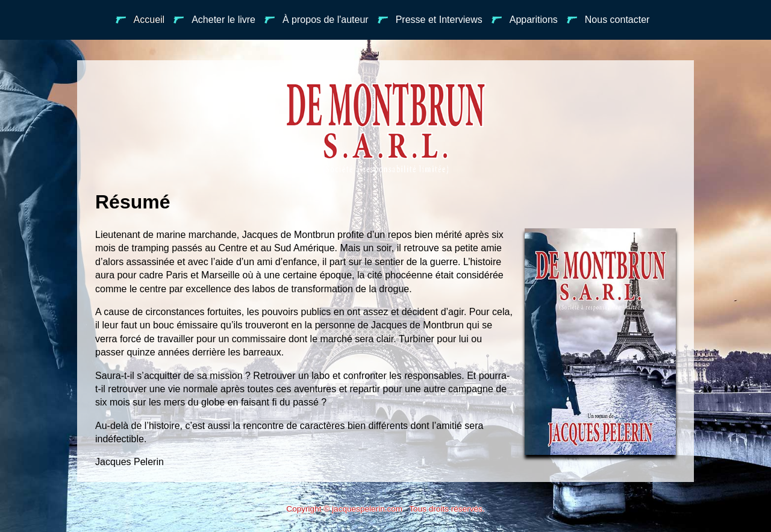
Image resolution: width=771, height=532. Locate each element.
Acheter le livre (214, 20)
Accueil (140, 20)
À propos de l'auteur (317, 20)
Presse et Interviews (430, 20)
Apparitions (525, 20)
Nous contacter (608, 20)
